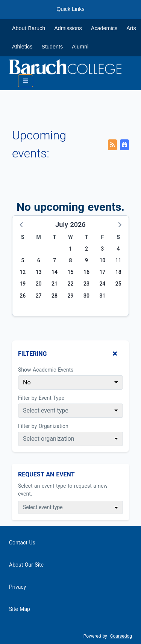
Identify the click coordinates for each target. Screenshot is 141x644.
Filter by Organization (43, 426)
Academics (104, 28)
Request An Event (46, 474)
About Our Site (26, 565)
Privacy (17, 587)
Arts (131, 28)
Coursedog (121, 636)
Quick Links (70, 9)
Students (52, 47)
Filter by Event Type (41, 398)
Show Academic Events (46, 370)
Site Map (20, 609)
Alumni (80, 47)
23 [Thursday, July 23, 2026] (86, 284)
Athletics (22, 47)
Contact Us (22, 543)
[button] (22, 224)
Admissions (68, 28)
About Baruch (29, 28)
